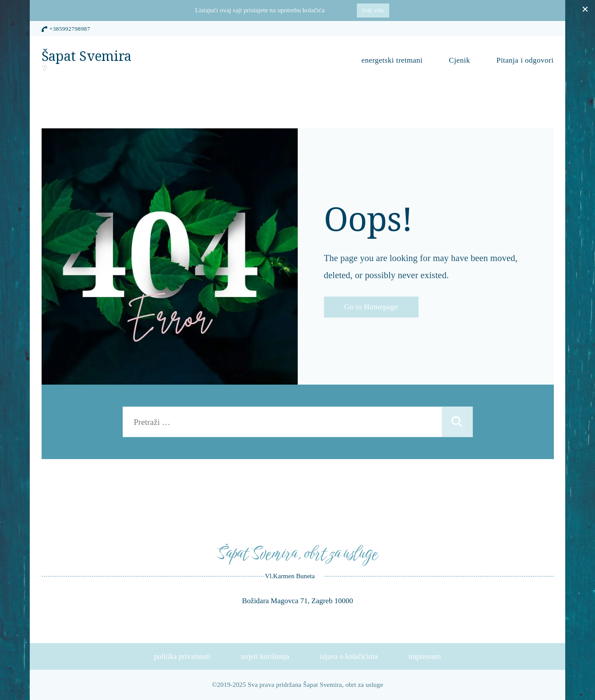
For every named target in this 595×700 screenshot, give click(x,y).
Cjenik (459, 60)
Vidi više (373, 10)
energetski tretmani (392, 60)
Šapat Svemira (86, 56)
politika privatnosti (182, 656)
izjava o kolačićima (349, 656)
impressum (425, 656)
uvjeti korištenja (265, 656)
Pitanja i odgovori (525, 60)
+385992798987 (70, 29)
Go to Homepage (371, 307)
